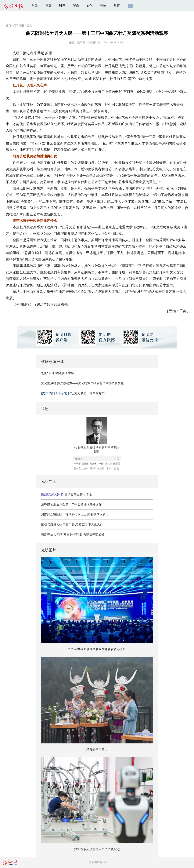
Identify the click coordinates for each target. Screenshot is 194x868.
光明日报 (19, 26)
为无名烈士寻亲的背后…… (76, 393)
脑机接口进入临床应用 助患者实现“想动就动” (72, 525)
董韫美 (101, 469)
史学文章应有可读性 (66, 494)
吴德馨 (93, 464)
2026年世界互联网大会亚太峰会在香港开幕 (97, 649)
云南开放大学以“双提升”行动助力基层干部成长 (73, 535)
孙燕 (117, 469)
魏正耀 (85, 464)
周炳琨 (93, 469)
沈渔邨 (85, 469)
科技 (103, 6)
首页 (9, 26)
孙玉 (101, 464)
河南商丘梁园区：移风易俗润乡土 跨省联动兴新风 (75, 514)
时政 (35, 6)
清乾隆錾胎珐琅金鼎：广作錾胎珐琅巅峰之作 (71, 504)
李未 (109, 469)
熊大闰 (109, 464)
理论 (76, 6)
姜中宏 (77, 469)
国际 (48, 6)
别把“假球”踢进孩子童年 (58, 373)
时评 (62, 6)
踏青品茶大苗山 (97, 749)
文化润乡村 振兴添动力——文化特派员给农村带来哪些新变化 (82, 383)
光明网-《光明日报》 (90, 43)
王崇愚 (117, 464)
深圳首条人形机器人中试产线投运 (97, 849)
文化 (89, 6)
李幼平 (77, 464)
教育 (117, 6)
